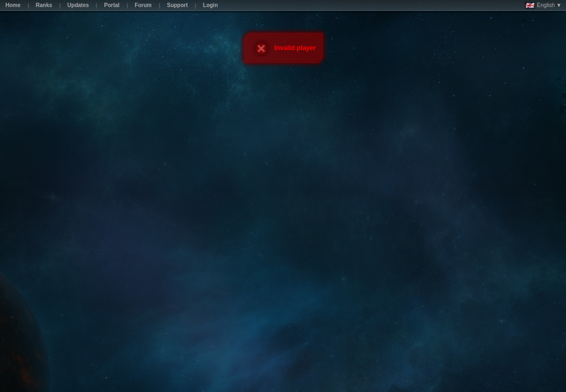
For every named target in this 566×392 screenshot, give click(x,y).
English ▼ (543, 5)
